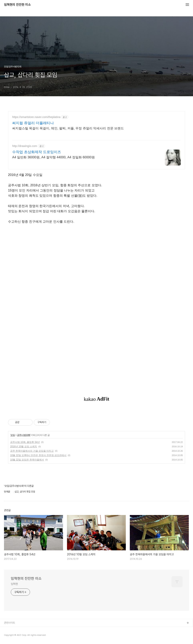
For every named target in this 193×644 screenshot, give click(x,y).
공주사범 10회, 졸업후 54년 (25, 442)
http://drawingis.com (25, 146)
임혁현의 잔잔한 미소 (17, 5)
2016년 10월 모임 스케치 (24, 447)
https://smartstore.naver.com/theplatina (36, 117)
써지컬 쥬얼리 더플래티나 (33, 123)
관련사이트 (9, 623)
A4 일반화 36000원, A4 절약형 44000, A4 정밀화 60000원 (53, 157)
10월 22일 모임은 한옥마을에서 (27, 460)
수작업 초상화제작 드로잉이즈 (37, 152)
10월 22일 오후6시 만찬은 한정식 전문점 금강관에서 (38, 455)
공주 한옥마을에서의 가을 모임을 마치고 (32, 451)
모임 (13, 435)
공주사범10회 (24, 435)
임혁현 (14, 584)
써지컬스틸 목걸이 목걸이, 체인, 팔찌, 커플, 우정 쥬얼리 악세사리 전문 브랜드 (68, 128)
